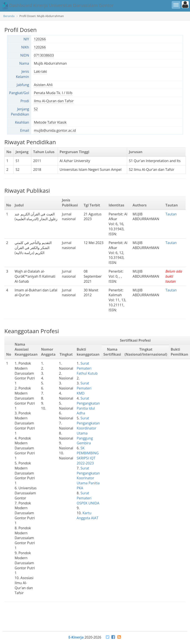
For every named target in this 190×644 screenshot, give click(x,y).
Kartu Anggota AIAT (87, 515)
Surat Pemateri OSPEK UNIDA (88, 498)
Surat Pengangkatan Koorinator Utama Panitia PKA (88, 478)
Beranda (9, 16)
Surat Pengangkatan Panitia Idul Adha (88, 406)
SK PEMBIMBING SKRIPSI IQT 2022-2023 (88, 456)
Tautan (171, 214)
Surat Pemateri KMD (84, 388)
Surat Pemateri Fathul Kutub (87, 368)
